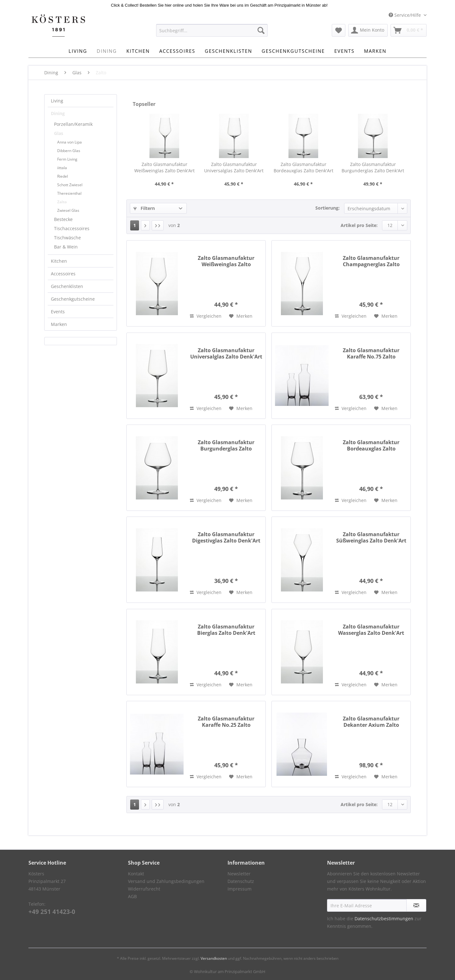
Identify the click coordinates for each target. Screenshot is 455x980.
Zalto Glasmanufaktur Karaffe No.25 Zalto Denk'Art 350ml (226, 722)
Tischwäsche (67, 238)
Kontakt (136, 874)
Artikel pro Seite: (359, 225)
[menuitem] (212, 33)
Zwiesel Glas (68, 210)
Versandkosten (214, 958)
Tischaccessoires (72, 228)
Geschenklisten (67, 286)
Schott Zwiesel (70, 185)
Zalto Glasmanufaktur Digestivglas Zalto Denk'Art (226, 537)
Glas (59, 133)
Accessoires (63, 274)
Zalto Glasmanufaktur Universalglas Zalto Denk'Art (234, 167)
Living (57, 101)
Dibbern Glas (69, 151)
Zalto (62, 202)
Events (58, 312)
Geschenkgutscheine (73, 299)
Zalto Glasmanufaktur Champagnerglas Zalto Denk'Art (371, 261)
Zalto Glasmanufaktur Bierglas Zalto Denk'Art (226, 630)
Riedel (63, 176)
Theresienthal (69, 193)
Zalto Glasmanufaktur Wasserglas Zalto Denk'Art (371, 630)
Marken (59, 324)
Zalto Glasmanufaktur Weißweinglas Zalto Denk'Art (164, 167)
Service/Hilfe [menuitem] (405, 15)
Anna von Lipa (70, 142)
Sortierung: (328, 208)
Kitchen (59, 261)
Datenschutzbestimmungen (384, 919)
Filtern (144, 208)
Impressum (240, 889)
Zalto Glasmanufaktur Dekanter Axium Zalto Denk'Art (371, 722)
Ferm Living (67, 159)
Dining (58, 113)
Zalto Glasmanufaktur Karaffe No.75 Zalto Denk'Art (371, 353)
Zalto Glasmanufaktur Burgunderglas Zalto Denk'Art (373, 167)
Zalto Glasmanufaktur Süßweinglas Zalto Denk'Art (371, 537)
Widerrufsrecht (144, 889)
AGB (132, 896)
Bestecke (63, 219)
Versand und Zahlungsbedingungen (166, 881)
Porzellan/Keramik (73, 124)
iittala (62, 168)
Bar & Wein (66, 247)
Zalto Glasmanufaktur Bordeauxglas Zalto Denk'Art (303, 167)
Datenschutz (241, 881)
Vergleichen (206, 316)
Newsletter (239, 874)
